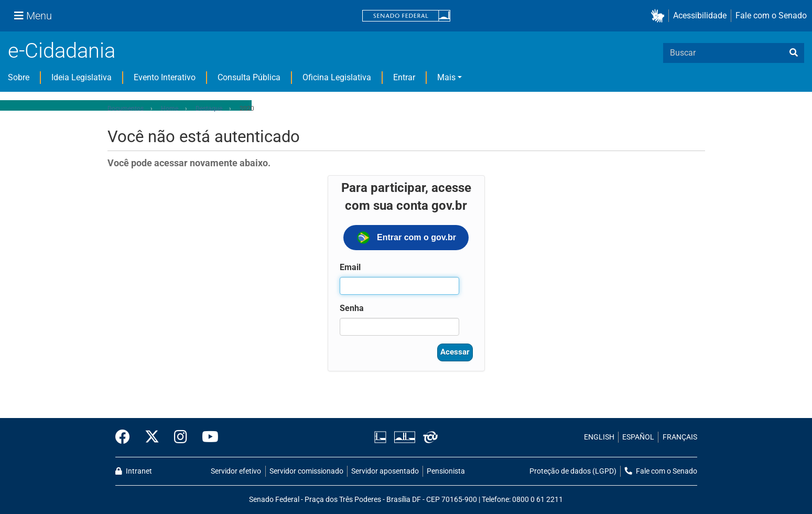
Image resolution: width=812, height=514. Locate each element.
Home (170, 109)
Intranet (134, 471)
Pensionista (446, 471)
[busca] (794, 53)
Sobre (19, 77)
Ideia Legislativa (82, 77)
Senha (352, 308)
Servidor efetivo (236, 471)
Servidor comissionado (306, 471)
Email (350, 267)
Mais (446, 77)
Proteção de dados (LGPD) (573, 471)
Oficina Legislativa (337, 77)
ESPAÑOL (638, 437)
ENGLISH (599, 437)
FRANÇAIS (680, 437)
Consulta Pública (249, 77)
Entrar (404, 77)
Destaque (209, 109)
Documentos (126, 109)
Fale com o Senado (771, 15)
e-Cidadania (62, 51)
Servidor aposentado (385, 471)
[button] (660, 16)
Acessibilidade (700, 15)
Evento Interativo (165, 77)
